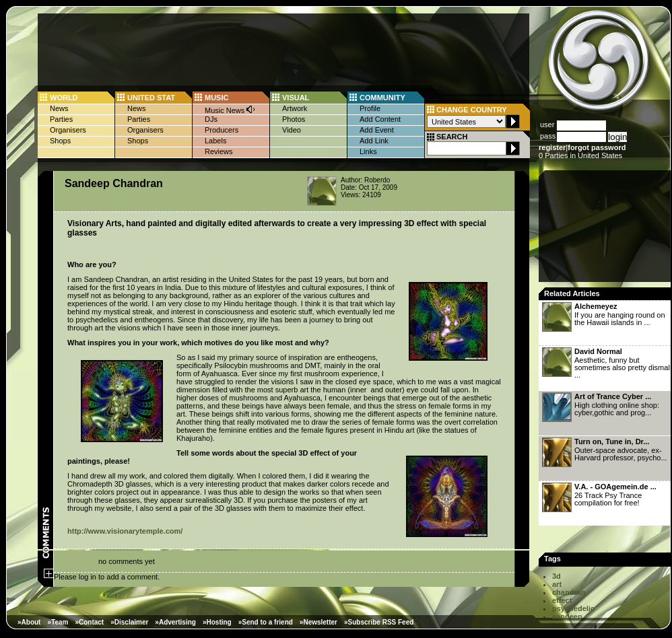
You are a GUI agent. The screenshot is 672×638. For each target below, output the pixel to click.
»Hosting (217, 622)
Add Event (377, 130)
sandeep (567, 616)
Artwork (295, 108)
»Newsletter (318, 622)
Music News (230, 109)
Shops (60, 141)
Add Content (380, 119)
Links (368, 151)
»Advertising (175, 622)
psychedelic (573, 608)
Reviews (219, 151)
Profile (370, 108)
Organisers (68, 130)
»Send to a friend (266, 622)
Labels (215, 141)
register (552, 147)
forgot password (597, 147)
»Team (58, 622)
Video (292, 130)
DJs (211, 119)
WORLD (64, 98)
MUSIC (216, 98)
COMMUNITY (382, 98)
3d (557, 576)
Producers (222, 130)
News (59, 108)
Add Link (374, 141)
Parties (61, 119)
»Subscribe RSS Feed (379, 622)
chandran (569, 592)
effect (562, 600)
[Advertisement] (606, 230)
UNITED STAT (151, 98)
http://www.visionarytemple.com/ (125, 531)
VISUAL (296, 98)
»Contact (89, 622)
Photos (294, 119)
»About (29, 622)
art (557, 584)
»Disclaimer (129, 622)
